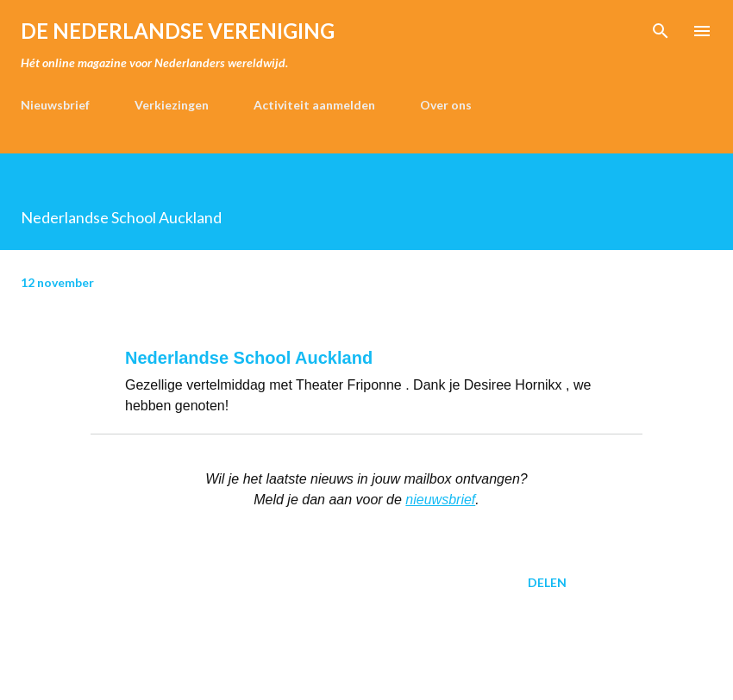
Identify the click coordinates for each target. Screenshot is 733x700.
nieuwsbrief (440, 500)
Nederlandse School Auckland (249, 358)
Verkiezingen (172, 105)
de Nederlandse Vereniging (178, 31)
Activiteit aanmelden (314, 105)
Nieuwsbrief (55, 105)
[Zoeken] (661, 31)
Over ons (446, 105)
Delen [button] (547, 582)
